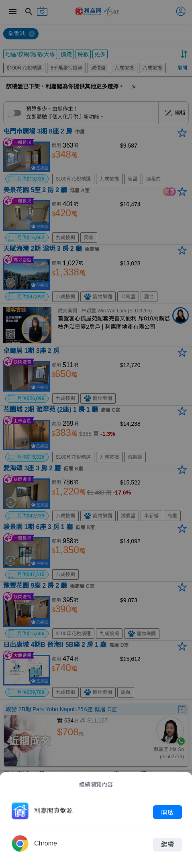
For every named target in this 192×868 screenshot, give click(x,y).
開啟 (167, 812)
